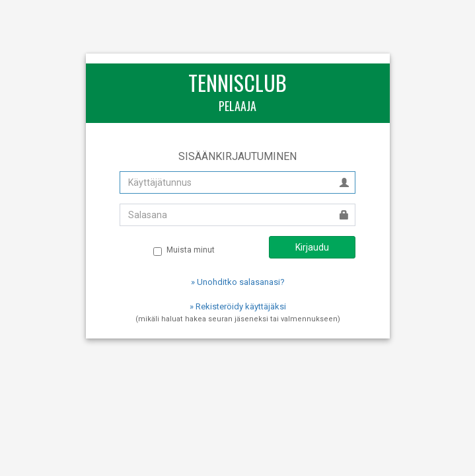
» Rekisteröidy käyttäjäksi (238, 306)
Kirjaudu (312, 247)
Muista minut (184, 251)
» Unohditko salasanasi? (238, 282)
